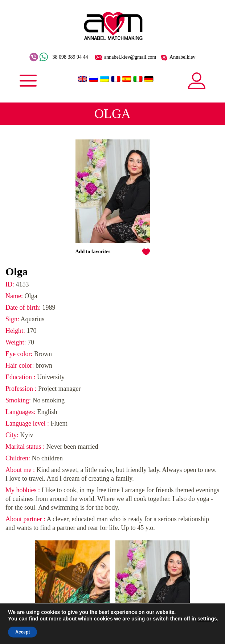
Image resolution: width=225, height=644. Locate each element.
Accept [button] (22, 632)
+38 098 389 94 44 (69, 57)
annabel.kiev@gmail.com (130, 57)
